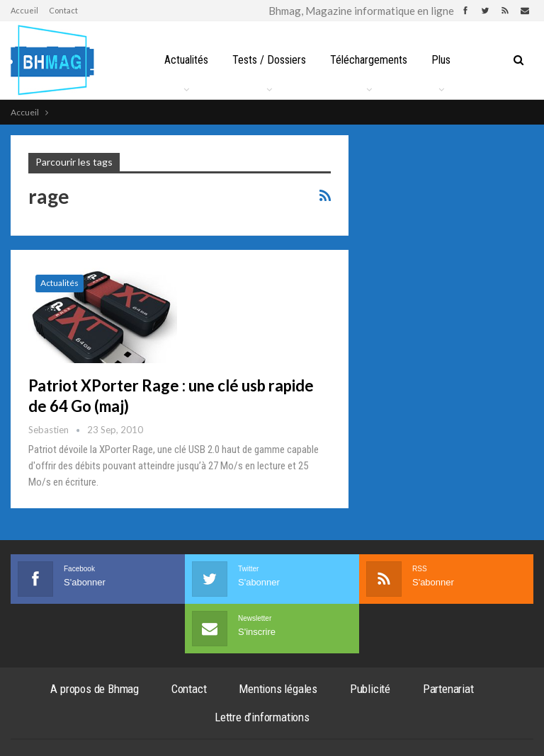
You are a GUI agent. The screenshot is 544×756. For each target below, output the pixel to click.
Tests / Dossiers (269, 60)
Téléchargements (369, 60)
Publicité (370, 689)
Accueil (24, 10)
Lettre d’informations (262, 717)
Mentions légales (278, 689)
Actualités (186, 60)
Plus (441, 60)
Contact (63, 10)
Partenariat (448, 689)
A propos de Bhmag (95, 689)
